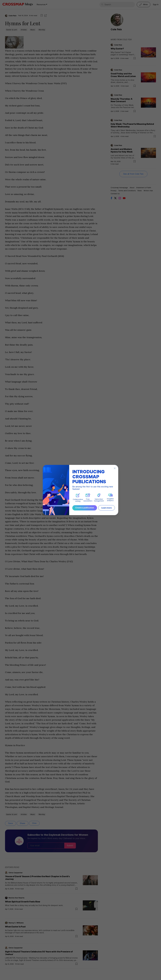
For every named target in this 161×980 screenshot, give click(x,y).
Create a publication (85, 508)
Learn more (107, 508)
